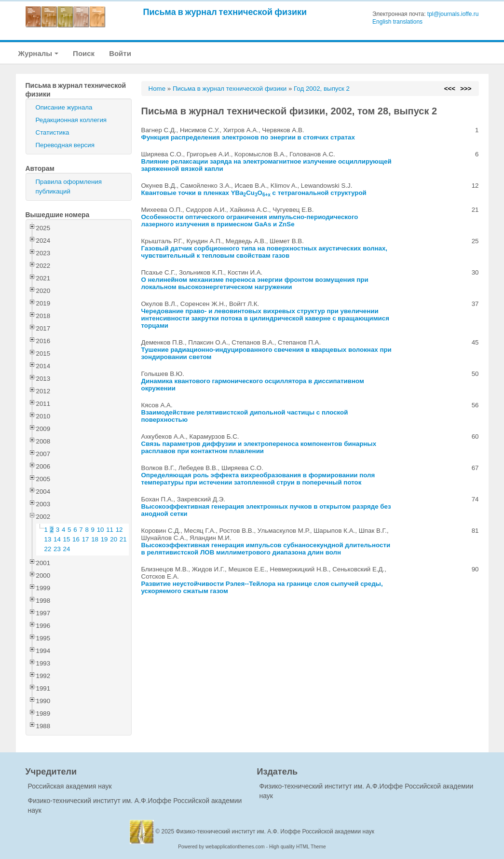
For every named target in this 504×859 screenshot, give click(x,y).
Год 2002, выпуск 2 (322, 89)
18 (95, 539)
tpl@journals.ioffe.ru (453, 14)
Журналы (39, 53)
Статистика (53, 132)
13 (48, 539)
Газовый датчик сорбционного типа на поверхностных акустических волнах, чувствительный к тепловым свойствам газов (265, 252)
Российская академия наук (70, 786)
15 (67, 539)
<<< (450, 89)
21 (123, 539)
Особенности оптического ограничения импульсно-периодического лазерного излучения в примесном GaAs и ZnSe (250, 221)
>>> (466, 89)
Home (157, 89)
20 (114, 539)
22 (48, 549)
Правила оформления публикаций (69, 187)
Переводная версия (65, 145)
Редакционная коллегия (71, 120)
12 (119, 530)
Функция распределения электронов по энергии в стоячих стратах (248, 137)
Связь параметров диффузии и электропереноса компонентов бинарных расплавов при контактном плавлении (259, 447)
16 (76, 539)
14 (57, 539)
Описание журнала (64, 107)
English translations (397, 22)
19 (104, 539)
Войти (120, 53)
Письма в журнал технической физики (225, 12)
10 (101, 530)
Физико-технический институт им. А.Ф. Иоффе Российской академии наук (275, 831)
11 (110, 530)
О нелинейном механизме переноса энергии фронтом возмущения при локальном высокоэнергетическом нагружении (255, 283)
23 (57, 549)
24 (67, 549)
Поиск (84, 53)
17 (86, 539)
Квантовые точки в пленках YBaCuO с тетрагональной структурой (254, 193)
